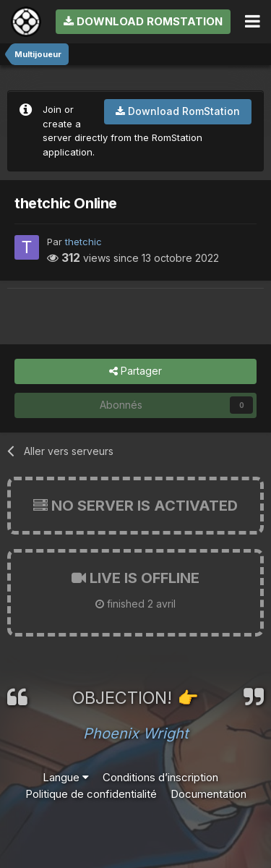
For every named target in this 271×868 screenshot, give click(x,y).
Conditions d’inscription (160, 777)
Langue (66, 777)
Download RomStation (143, 21)
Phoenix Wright (136, 733)
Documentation (208, 794)
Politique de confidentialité (91, 794)
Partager (135, 371)
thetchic (83, 242)
